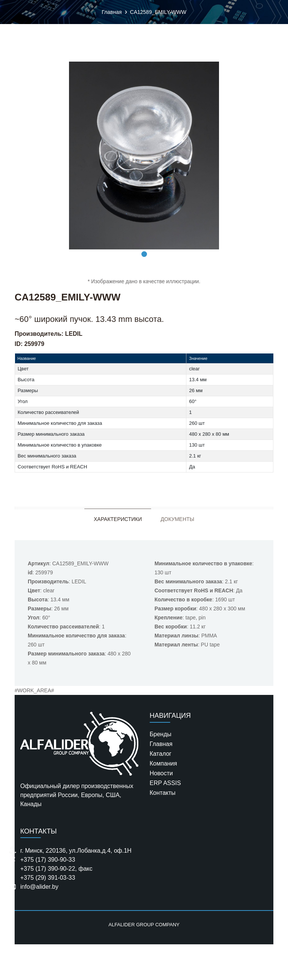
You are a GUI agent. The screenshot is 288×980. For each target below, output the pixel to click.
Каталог (160, 754)
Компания (163, 763)
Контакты (163, 793)
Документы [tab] (177, 519)
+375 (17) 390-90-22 (48, 869)
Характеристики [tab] (118, 519)
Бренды (160, 734)
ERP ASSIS (165, 783)
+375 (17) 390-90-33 (48, 860)
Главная (161, 744)
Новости (161, 773)
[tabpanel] (144, 156)
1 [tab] (144, 254)
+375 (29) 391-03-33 (48, 878)
